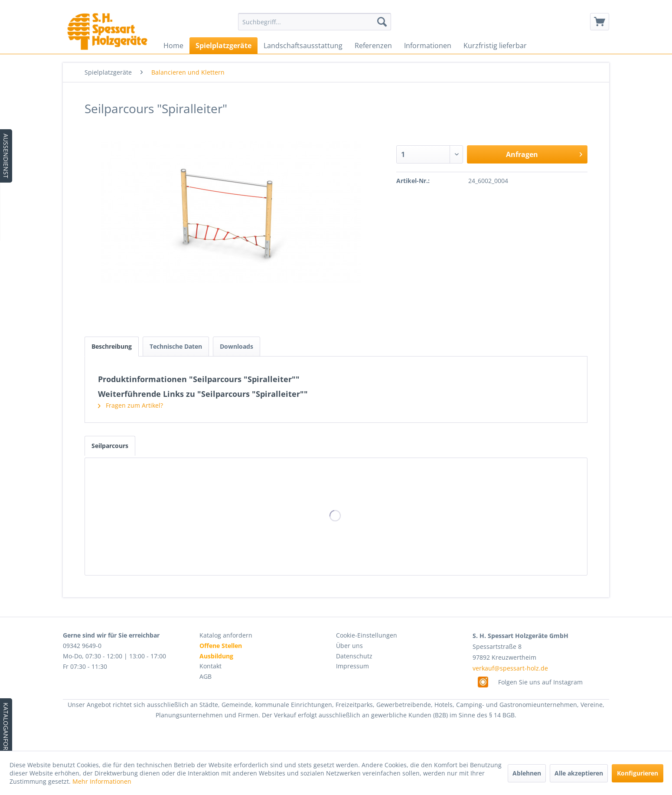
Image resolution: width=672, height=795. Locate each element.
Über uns (349, 646)
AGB (206, 676)
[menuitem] (315, 22)
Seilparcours (110, 446)
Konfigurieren (638, 773)
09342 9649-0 (82, 646)
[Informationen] (428, 46)
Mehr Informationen (102, 781)
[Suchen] (382, 22)
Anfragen (544, 153)
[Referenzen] (373, 46)
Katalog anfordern (226, 635)
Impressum (352, 666)
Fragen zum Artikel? (130, 405)
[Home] (173, 46)
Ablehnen (527, 773)
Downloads (237, 346)
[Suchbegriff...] (315, 22)
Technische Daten (176, 346)
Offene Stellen (221, 646)
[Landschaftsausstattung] (303, 46)
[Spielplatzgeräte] (223, 46)
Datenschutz (354, 656)
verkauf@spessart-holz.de (510, 668)
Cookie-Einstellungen (367, 635)
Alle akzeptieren (579, 773)
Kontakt (210, 666)
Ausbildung (216, 656)
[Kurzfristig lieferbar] (495, 46)
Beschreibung (112, 346)
